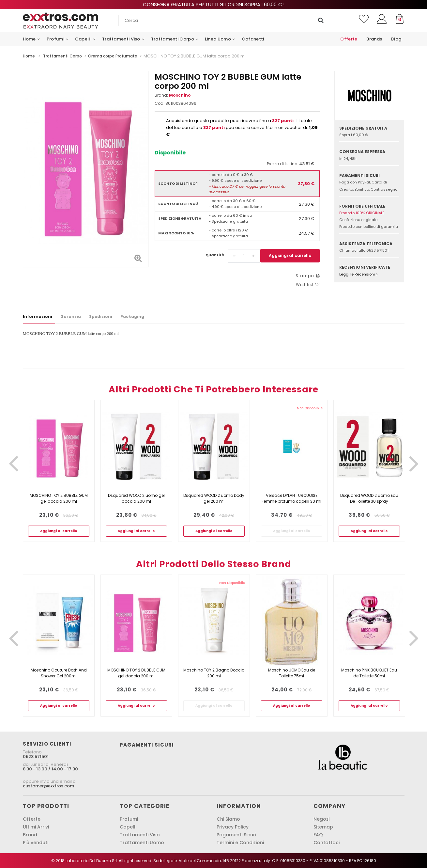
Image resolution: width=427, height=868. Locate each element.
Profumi (129, 819)
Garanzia (71, 316)
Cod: (160, 103)
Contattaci (327, 843)
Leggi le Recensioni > (358, 274)
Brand (30, 835)
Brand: (173, 95)
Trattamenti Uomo (142, 843)
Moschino (180, 95)
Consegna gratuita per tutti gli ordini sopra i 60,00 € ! (214, 4)
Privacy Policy (233, 827)
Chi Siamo (228, 819)
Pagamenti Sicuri (236, 835)
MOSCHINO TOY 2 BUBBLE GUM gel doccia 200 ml (59, 498)
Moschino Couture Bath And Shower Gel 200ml (59, 673)
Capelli (128, 827)
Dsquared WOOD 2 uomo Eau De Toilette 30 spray (369, 498)
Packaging (132, 316)
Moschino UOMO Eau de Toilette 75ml (292, 673)
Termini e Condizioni (240, 843)
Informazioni (38, 316)
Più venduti (36, 843)
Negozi (321, 819)
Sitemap (323, 827)
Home (29, 56)
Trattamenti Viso (140, 835)
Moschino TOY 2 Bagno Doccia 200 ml (214, 673)
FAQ (318, 835)
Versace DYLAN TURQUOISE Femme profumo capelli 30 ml (291, 498)
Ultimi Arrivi (36, 827)
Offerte (32, 819)
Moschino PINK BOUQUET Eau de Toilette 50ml (369, 673)
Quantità (215, 255)
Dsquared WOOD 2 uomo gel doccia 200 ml (136, 498)
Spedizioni (101, 316)
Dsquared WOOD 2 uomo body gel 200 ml (214, 498)
